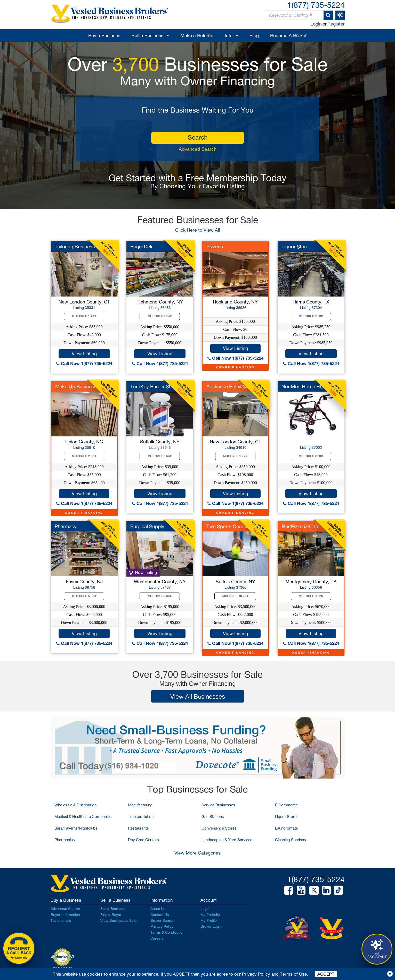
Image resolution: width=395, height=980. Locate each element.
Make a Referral (197, 35)
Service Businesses (218, 805)
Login (316, 24)
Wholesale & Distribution (75, 805)
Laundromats (287, 828)
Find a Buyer (111, 915)
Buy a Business (104, 35)
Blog (254, 35)
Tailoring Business (75, 247)
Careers (157, 938)
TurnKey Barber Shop (154, 386)
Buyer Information (65, 915)
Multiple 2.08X (311, 456)
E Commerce (286, 805)
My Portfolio (210, 915)
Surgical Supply (147, 526)
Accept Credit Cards (62, 968)
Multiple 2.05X (160, 596)
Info (229, 35)
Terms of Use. (294, 974)
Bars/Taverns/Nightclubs (76, 828)
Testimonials (61, 920)
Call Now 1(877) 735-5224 (84, 363)
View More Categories (197, 853)
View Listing (84, 354)
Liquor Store (295, 247)
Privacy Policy (162, 926)
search (198, 137)
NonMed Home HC (303, 386)
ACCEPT (326, 974)
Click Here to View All (198, 230)
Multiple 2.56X (84, 456)
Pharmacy (66, 526)
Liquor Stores (287, 817)
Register (336, 24)
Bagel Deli (141, 247)
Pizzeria (215, 247)
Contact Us (160, 915)
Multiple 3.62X (311, 596)
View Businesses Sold (118, 920)
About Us (158, 909)
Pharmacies (65, 840)
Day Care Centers (143, 840)
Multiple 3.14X (160, 316)
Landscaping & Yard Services (227, 840)
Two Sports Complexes (232, 526)
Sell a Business (147, 35)
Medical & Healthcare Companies (83, 817)
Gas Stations (213, 817)
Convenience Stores (219, 828)
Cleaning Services (291, 840)
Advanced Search (198, 149)
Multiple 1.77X (235, 456)
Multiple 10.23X (235, 596)
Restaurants (138, 828)
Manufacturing (140, 805)
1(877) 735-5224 (316, 5)
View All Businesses (198, 696)
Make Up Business (76, 386)
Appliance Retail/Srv (228, 386)
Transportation (141, 817)
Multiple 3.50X (311, 316)
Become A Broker (288, 35)
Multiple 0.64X (160, 456)
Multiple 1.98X (84, 316)
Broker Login (211, 926)
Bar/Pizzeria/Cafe (301, 526)
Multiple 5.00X (84, 596)
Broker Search (162, 920)
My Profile (209, 920)
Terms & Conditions (166, 932)
